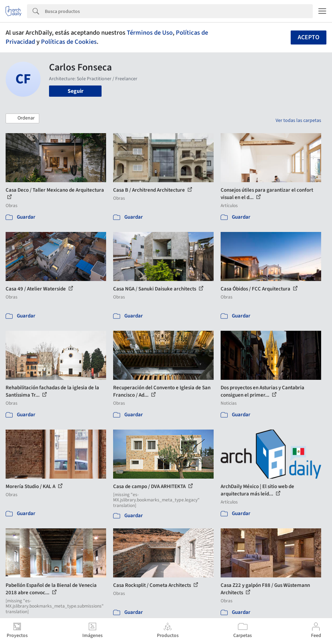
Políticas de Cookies (69, 42)
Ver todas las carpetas (298, 121)
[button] (22, 118)
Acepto (309, 37)
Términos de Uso (150, 33)
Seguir (75, 91)
